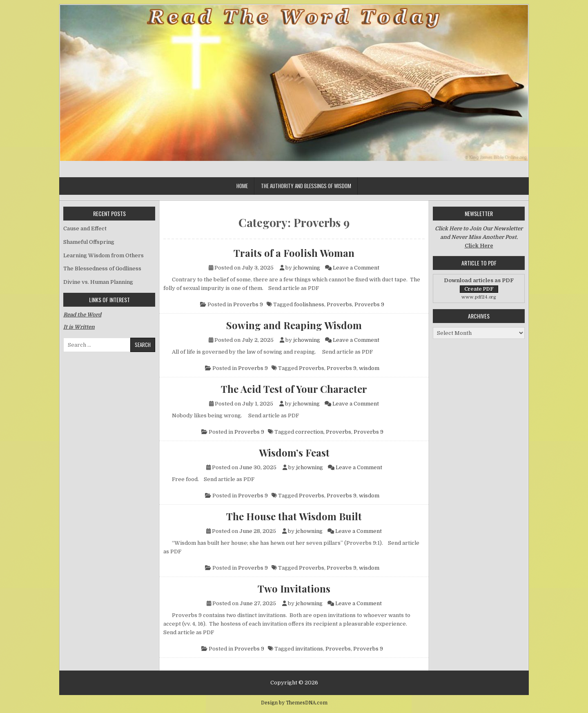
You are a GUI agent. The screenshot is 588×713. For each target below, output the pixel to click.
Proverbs (339, 304)
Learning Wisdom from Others (104, 255)
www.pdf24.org (479, 297)
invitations (309, 649)
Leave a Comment (356, 268)
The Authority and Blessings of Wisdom (306, 186)
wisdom (369, 368)
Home (242, 186)
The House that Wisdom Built (294, 516)
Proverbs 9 (248, 304)
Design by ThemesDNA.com (294, 703)
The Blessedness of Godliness (102, 268)
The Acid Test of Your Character (294, 389)
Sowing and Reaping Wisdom (294, 325)
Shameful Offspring (89, 242)
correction (309, 432)
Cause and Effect (85, 228)
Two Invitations (294, 588)
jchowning (307, 268)
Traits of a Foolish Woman (294, 253)
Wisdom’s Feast (294, 452)
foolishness (309, 304)
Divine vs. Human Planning (98, 282)
